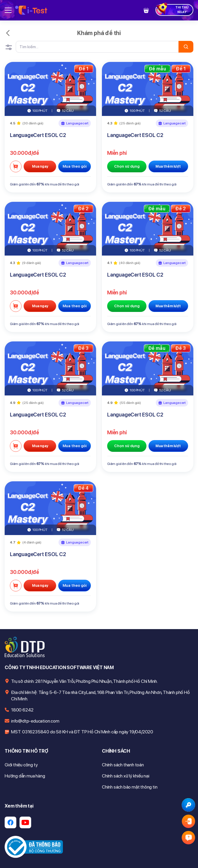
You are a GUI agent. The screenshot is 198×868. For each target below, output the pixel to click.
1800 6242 (22, 710)
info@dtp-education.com (35, 721)
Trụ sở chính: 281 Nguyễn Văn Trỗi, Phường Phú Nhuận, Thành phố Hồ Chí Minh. (84, 681)
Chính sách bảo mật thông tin (130, 787)
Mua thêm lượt (168, 166)
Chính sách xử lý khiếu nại (126, 776)
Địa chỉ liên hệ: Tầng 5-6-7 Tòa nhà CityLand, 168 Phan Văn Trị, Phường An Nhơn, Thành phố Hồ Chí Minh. (100, 696)
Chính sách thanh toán (123, 765)
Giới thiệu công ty (21, 765)
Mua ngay (40, 166)
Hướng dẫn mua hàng (25, 776)
